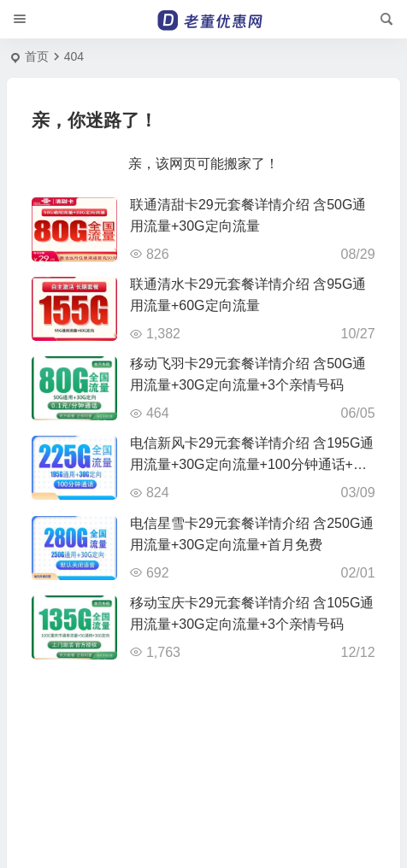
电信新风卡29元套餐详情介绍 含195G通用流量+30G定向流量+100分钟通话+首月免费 (252, 464)
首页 (37, 56)
